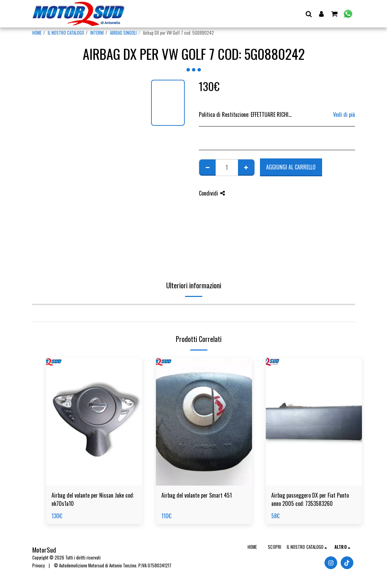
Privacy (38, 565)
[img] (94, 421)
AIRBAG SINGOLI (123, 33)
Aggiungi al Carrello (291, 167)
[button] (309, 14)
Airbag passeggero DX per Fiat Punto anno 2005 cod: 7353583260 (310, 499)
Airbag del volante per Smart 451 (197, 495)
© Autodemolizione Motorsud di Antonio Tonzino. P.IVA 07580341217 (113, 565)
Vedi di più (344, 114)
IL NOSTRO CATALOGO (66, 33)
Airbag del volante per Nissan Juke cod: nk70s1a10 (93, 499)
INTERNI (97, 33)
